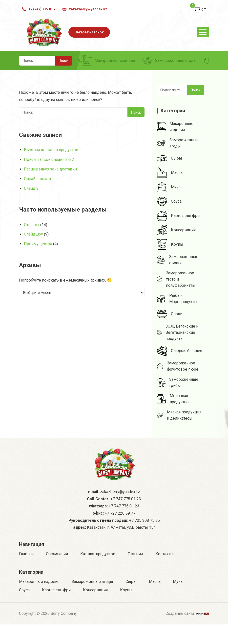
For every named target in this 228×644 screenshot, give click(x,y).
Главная (26, 573)
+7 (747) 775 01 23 (40, 9)
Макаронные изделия (108, 61)
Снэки (170, 314)
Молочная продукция (173, 399)
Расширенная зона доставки (50, 169)
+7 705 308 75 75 (145, 540)
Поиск (196, 90)
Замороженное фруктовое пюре (178, 366)
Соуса (169, 201)
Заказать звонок (89, 32)
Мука (169, 187)
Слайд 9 (31, 188)
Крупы (170, 244)
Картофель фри (178, 216)
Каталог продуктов (98, 573)
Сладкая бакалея (179, 351)
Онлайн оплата (37, 179)
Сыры (169, 158)
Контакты (164, 573)
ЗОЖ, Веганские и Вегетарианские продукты (178, 332)
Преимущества (38, 244)
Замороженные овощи (178, 260)
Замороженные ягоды (169, 61)
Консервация (176, 230)
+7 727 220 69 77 (120, 533)
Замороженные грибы (178, 382)
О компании (57, 573)
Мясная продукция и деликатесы (179, 415)
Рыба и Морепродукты (177, 299)
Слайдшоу (33, 234)
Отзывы (32, 225)
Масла (170, 173)
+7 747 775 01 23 (126, 518)
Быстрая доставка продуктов (51, 150)
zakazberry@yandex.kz (85, 9)
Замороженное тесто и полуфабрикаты (176, 279)
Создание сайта (187, 632)
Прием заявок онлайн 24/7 (49, 159)
